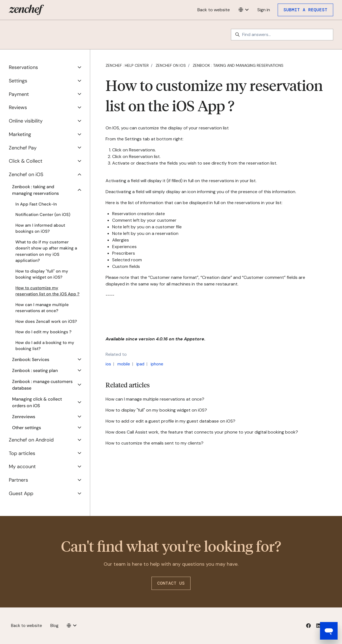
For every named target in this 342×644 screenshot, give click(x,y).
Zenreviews (24, 417)
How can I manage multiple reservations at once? (155, 399)
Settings (18, 81)
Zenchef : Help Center (127, 65)
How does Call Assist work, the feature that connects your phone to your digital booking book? (202, 432)
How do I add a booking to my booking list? (45, 346)
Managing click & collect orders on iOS (37, 402)
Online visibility (26, 121)
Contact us (171, 583)
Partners (18, 480)
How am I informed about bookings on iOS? (40, 228)
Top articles (22, 453)
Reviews (18, 107)
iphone (157, 364)
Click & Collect (26, 161)
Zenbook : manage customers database (42, 385)
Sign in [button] (264, 10)
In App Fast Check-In (36, 204)
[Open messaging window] (329, 631)
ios (108, 364)
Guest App (21, 493)
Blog (54, 626)
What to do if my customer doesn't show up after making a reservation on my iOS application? (46, 251)
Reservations (23, 67)
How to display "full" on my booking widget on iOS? (156, 410)
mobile (124, 364)
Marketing (20, 134)
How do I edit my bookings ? (43, 332)
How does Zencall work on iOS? (46, 321)
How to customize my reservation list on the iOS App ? (47, 291)
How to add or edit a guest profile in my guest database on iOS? (170, 421)
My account (22, 467)
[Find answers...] (282, 35)
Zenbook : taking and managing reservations (238, 65)
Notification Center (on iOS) (43, 215)
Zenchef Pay (23, 148)
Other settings (27, 428)
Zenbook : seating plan (35, 370)
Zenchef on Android (31, 440)
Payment (19, 94)
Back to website (214, 10)
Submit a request (305, 10)
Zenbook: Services (31, 360)
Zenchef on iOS (171, 65)
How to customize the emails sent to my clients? (155, 443)
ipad (140, 364)
